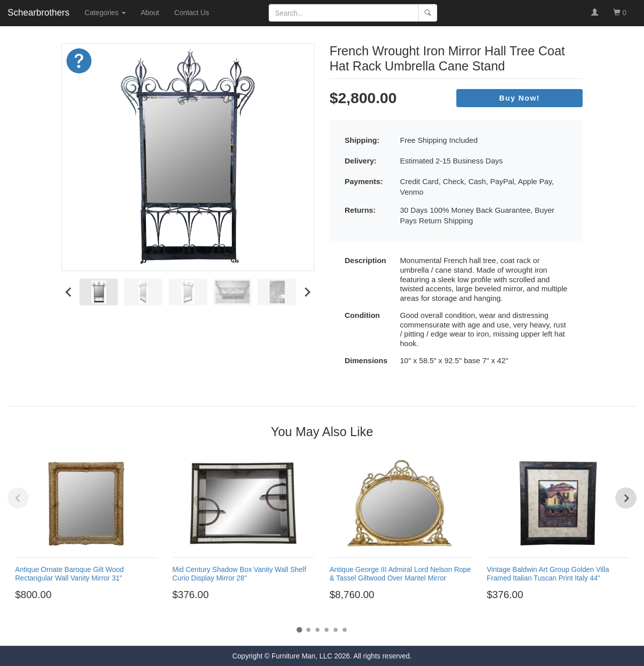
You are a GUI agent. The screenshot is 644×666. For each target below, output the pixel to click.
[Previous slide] (18, 498)
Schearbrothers (38, 13)
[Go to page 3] (317, 630)
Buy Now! (519, 98)
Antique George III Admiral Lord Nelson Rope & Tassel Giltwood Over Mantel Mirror (400, 574)
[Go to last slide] (69, 292)
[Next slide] (307, 292)
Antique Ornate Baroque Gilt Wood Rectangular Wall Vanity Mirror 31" (69, 574)
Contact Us (191, 13)
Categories (105, 13)
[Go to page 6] (345, 630)
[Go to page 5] (336, 630)
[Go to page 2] (308, 630)
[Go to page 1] (299, 630)
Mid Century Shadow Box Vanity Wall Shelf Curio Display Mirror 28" (239, 574)
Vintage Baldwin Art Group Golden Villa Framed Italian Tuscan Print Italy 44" (548, 574)
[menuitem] (99, 292)
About (150, 13)
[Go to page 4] (327, 630)
